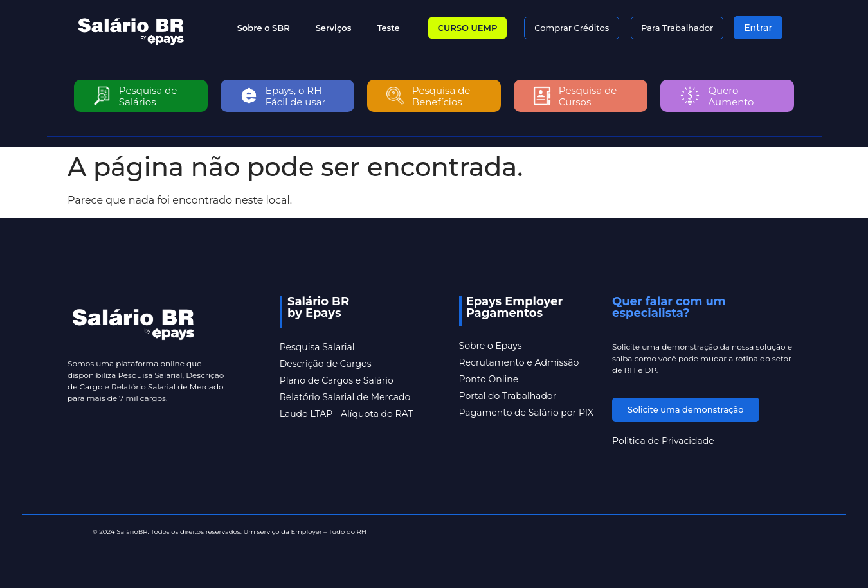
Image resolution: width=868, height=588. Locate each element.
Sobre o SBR (264, 28)
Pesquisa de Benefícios (441, 96)
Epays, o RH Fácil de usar (296, 96)
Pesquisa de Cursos (588, 96)
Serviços (334, 28)
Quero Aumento (731, 96)
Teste (388, 28)
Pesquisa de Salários (148, 96)
